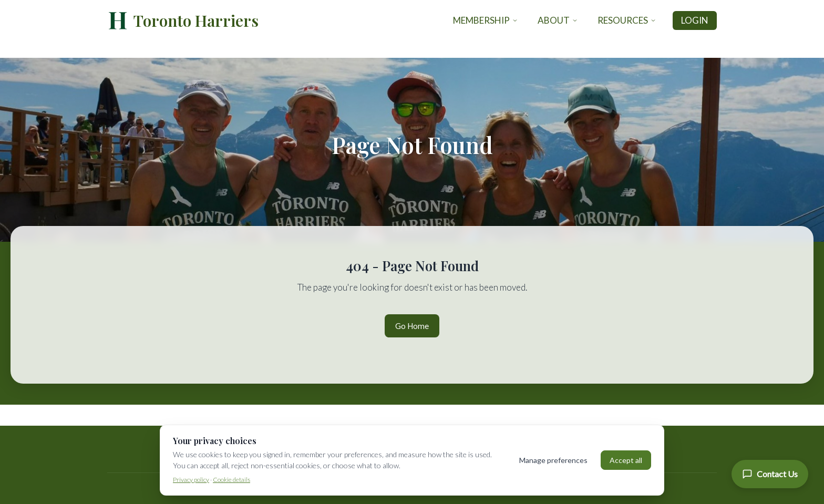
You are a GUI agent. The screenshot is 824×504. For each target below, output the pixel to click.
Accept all (626, 460)
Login (695, 20)
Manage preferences (553, 460)
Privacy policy (191, 480)
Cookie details (231, 480)
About (558, 20)
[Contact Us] (770, 474)
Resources (627, 20)
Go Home (412, 326)
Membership (486, 20)
